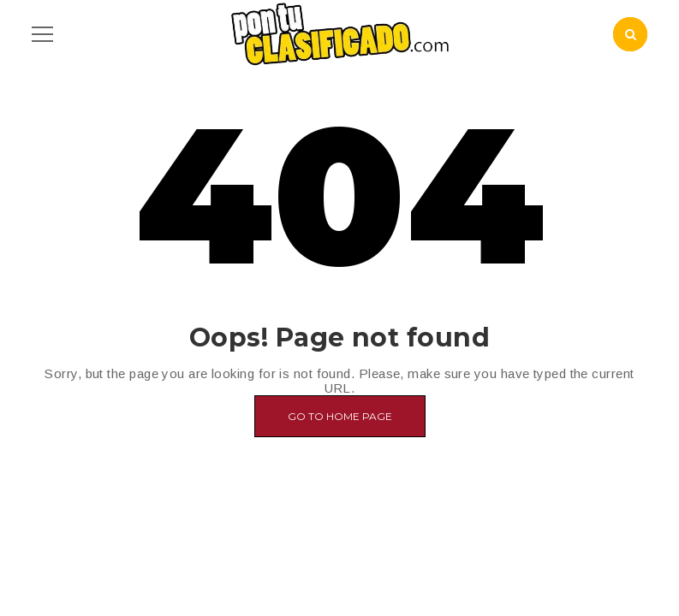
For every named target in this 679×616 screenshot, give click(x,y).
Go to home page (340, 416)
